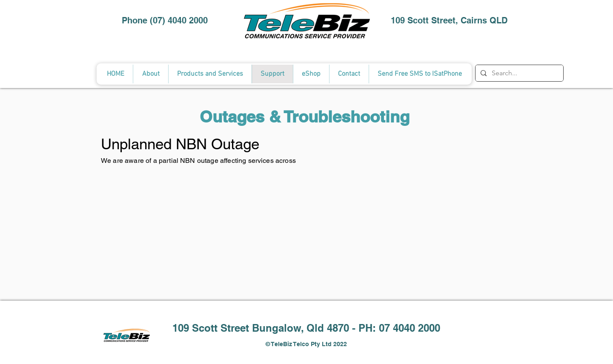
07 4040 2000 (410, 328)
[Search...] (518, 73)
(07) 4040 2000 (179, 20)
